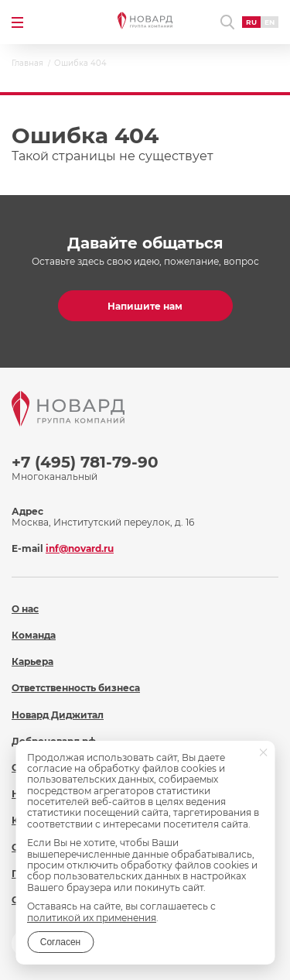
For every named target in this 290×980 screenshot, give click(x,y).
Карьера (32, 661)
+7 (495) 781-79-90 (85, 462)
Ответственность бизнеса (76, 688)
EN (270, 22)
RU (251, 22)
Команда (34, 635)
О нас (25, 609)
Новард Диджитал (58, 715)
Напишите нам (145, 306)
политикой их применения (92, 918)
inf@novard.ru (80, 548)
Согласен (60, 942)
